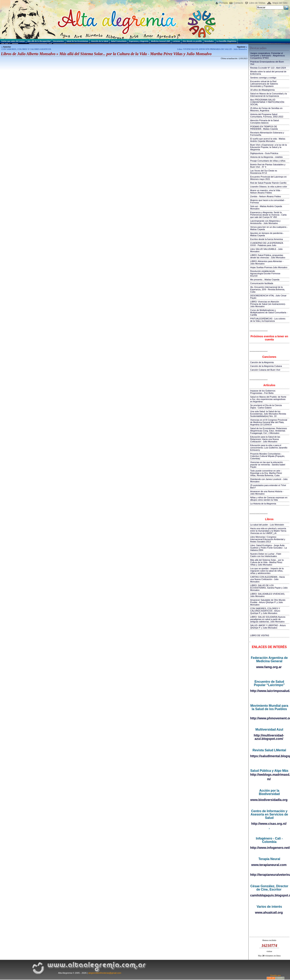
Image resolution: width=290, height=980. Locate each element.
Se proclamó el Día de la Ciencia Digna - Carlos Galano (266, 406)
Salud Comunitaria (119, 41)
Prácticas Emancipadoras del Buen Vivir (267, 63)
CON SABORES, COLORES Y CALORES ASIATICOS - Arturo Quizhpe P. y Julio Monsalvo (265, 611)
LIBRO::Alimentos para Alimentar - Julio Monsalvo (267, 262)
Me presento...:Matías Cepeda (265, 280)
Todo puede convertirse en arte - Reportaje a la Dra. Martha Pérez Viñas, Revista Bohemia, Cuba (266, 473)
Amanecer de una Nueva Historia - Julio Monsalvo (267, 493)
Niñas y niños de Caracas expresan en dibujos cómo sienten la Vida (269, 499)
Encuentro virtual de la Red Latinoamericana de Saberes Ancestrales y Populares (264, 84)
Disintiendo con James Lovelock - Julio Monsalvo (269, 480)
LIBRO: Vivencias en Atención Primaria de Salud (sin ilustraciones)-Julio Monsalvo (268, 304)
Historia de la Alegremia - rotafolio (266, 157)
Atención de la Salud (100, 41)
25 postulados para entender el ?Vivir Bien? (268, 486)
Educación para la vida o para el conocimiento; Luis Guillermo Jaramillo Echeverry (269, 448)
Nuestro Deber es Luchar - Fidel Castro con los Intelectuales (266, 555)
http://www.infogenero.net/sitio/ (269, 848)
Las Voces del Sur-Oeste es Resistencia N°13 (264, 172)
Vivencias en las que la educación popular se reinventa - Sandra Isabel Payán (268, 465)
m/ (269, 779)
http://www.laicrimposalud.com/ (269, 691)
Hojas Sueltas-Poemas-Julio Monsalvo (269, 267)
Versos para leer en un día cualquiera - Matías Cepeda (269, 228)
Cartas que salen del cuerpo (13, 41)
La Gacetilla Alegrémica (226, 41)
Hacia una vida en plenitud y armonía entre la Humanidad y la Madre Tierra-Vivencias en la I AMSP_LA (268, 531)
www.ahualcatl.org (269, 913)
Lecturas (176, 41)
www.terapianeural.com (269, 865)
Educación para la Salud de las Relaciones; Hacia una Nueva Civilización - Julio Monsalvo (265, 439)
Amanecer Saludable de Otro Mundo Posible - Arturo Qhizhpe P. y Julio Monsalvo (268, 602)
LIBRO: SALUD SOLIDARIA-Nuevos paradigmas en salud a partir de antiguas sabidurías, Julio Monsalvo (268, 619)
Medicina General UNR (161, 41)
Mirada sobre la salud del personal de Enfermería (268, 73)
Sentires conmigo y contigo (263, 78)
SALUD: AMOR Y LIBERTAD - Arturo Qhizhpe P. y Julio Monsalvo (268, 627)
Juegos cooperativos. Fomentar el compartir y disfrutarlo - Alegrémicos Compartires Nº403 (267, 56)
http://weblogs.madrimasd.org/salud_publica (269, 775)
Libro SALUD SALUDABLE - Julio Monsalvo (266, 250)
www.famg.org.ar (269, 667)
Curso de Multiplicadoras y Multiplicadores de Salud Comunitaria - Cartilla (269, 312)
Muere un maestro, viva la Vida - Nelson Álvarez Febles (266, 192)
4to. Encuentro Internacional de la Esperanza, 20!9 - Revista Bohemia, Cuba (268, 289)
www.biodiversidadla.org (269, 800)
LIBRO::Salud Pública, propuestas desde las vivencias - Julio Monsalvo (268, 256)
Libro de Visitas (257, 3)
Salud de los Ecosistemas (77, 41)
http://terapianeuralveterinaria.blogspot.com (269, 875)
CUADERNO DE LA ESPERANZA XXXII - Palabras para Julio (267, 244)
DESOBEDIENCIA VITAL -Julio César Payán (268, 297)
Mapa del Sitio (280, 3)
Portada (224, 3)
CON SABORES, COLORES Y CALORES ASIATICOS (26, 49)
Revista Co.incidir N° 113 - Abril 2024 (268, 68)
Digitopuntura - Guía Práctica (264, 153)
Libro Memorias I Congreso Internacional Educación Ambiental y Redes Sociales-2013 (268, 539)
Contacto (238, 3)
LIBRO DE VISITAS (260, 635)
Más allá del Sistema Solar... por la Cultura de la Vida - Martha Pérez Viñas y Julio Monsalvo (267, 562)
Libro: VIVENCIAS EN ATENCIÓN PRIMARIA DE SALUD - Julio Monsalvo (212, 49)
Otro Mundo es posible (192, 41)
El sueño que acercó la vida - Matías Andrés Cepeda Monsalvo (268, 140)
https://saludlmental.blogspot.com (269, 756)
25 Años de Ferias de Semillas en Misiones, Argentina (266, 109)
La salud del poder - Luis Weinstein (267, 525)
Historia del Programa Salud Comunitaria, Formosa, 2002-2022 (267, 115)
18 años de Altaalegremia (262, 90)
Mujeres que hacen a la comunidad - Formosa (268, 201)
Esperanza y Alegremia (139, 41)
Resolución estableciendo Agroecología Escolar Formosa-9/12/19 (265, 273)
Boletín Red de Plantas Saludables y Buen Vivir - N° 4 (268, 166)
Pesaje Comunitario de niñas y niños (268, 161)
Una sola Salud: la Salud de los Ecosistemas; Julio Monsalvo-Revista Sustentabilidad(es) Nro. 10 (268, 414)
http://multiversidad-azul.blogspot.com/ (269, 737)
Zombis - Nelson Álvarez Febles (266, 196)
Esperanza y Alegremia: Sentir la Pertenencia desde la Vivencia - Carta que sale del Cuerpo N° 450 (268, 215)
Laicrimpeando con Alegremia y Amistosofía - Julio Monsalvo (265, 222)
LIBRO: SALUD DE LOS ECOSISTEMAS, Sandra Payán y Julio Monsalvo (269, 588)
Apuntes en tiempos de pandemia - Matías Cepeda (267, 234)
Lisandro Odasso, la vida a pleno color (269, 187)
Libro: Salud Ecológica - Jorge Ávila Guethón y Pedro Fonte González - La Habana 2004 (269, 548)
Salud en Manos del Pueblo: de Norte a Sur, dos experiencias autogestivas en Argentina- (268, 399)
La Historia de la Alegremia (263, 504)
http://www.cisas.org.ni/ (269, 824)
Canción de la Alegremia (262, 362)
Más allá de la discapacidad (39, 41)
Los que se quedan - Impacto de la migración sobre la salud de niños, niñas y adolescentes (267, 571)
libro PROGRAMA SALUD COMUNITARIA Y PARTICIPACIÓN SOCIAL (267, 102)
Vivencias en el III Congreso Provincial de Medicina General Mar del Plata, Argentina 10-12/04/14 (269, 422)
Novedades (209, 41)
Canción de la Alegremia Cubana (266, 366)
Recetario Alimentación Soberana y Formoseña (267, 134)
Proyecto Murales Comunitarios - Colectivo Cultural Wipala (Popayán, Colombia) (268, 456)
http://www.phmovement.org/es (269, 718)
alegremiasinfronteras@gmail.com (105, 973)
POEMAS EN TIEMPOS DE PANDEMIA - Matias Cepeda (264, 128)
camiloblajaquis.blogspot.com (269, 895)
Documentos (59, 41)
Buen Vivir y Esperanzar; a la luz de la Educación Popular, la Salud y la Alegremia (269, 147)
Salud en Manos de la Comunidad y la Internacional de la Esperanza (269, 95)
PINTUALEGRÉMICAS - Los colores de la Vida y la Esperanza (268, 320)
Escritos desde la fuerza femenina (267, 239)
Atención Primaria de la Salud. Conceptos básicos (265, 122)
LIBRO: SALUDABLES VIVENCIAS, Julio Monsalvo (268, 595)
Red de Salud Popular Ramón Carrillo (268, 183)
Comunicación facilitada (262, 283)
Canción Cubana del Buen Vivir (265, 370)
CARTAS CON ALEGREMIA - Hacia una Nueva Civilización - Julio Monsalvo (267, 579)
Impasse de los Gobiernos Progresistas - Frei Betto (263, 392)
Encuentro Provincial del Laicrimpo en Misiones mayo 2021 (268, 178)
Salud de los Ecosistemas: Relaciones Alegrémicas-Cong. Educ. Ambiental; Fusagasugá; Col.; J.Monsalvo (269, 431)
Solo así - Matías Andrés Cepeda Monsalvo (266, 207)
